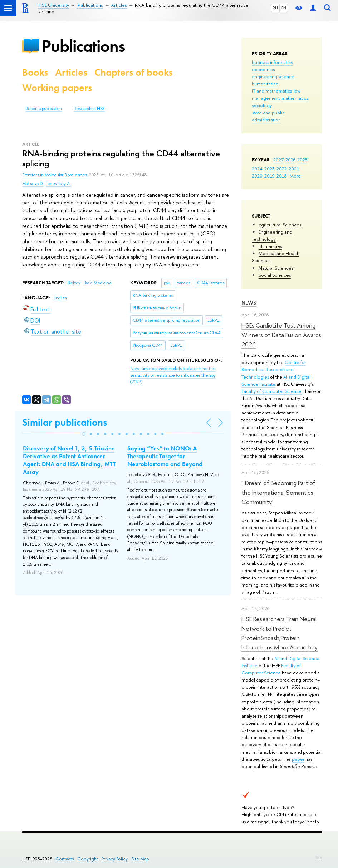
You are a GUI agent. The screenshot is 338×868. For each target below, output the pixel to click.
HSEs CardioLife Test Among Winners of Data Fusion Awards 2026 (281, 335)
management (266, 98)
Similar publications (65, 422)
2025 (302, 160)
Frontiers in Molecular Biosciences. (56, 175)
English (60, 298)
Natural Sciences (276, 268)
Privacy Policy (115, 859)
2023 (270, 169)
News (249, 303)
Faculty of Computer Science (271, 391)
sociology (262, 105)
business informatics (272, 62)
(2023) (173, 375)
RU (275, 8)
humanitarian (265, 84)
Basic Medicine (98, 283)
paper (298, 759)
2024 (257, 169)
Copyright (88, 859)
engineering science (273, 76)
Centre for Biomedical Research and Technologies (274, 369)
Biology (75, 283)
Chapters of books (133, 72)
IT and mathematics (272, 91)
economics (263, 69)
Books (35, 72)
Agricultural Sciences (280, 225)
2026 (290, 160)
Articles (71, 72)
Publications (83, 46)
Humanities (270, 246)
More (295, 176)
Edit (319, 858)
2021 (294, 169)
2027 (278, 160)
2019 (270, 176)
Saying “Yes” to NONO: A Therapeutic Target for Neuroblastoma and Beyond (165, 456)
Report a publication (44, 109)
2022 (282, 169)
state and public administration (268, 116)
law (297, 91)
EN (284, 8)
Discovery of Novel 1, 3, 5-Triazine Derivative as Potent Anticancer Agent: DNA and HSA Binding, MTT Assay (69, 460)
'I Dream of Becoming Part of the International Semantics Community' (278, 492)
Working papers (57, 88)
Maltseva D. (33, 184)
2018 (282, 176)
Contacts (65, 859)
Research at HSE (89, 109)
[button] (84, 434)
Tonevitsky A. (58, 184)
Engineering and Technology (272, 235)
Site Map (140, 859)
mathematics (295, 98)
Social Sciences (275, 275)
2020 (257, 176)
